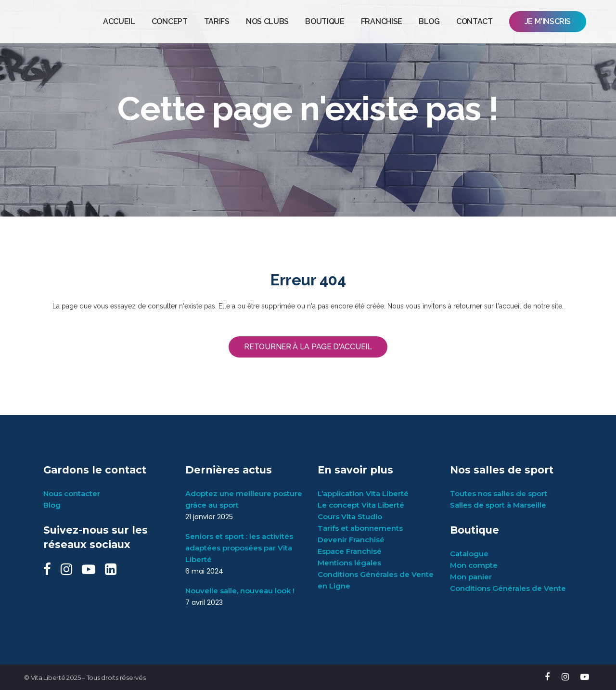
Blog (52, 505)
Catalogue (469, 554)
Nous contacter (72, 493)
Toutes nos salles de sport (499, 493)
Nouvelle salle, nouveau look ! (240, 591)
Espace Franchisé (350, 551)
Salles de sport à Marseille (498, 505)
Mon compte (474, 565)
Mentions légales (349, 563)
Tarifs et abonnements (360, 528)
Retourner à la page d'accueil (308, 347)
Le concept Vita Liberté (361, 505)
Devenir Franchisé (351, 540)
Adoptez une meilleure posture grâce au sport (244, 499)
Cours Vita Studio (350, 517)
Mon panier (471, 577)
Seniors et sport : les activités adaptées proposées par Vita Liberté (239, 548)
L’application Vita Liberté (363, 493)
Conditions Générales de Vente (508, 588)
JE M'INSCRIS (548, 21)
